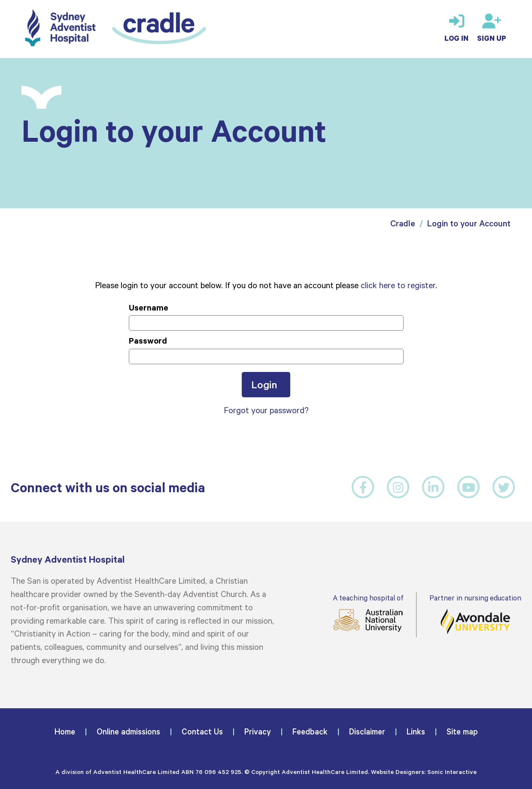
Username (149, 307)
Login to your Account (469, 223)
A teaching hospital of (368, 613)
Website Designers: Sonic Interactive (424, 772)
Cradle (403, 223)
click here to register (398, 285)
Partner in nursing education (475, 614)
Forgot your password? (266, 410)
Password (148, 340)
